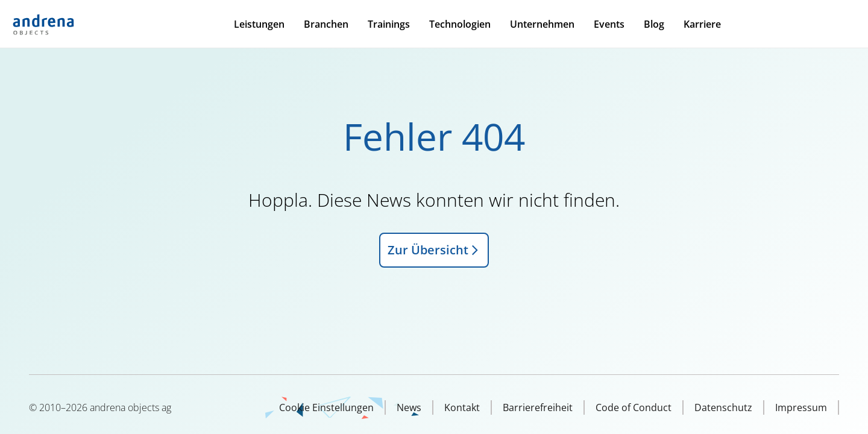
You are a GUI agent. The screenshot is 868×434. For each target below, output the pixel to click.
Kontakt (462, 407)
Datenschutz (723, 407)
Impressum (801, 407)
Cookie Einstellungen (326, 407)
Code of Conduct (634, 407)
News (409, 407)
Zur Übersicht (434, 250)
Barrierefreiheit (538, 407)
